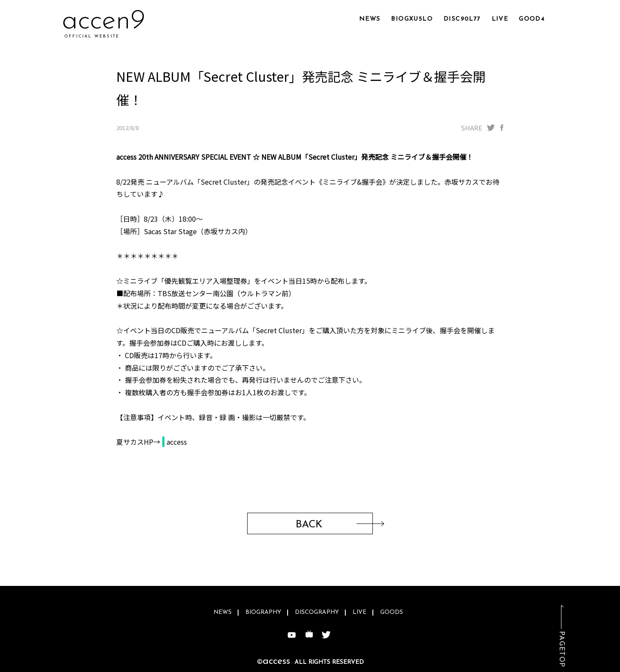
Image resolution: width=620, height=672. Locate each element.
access (177, 442)
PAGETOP (561, 649)
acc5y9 (104, 21)
